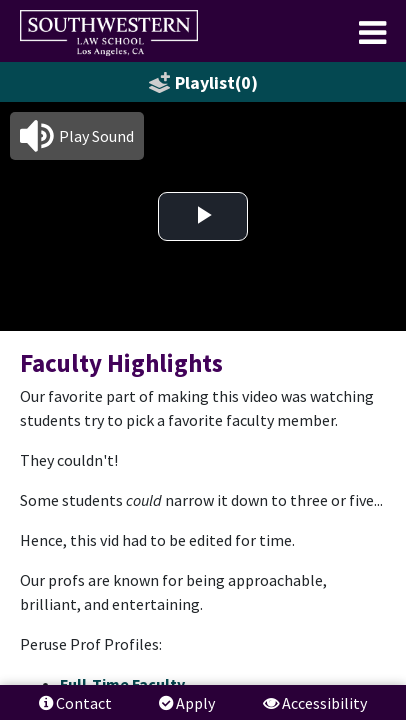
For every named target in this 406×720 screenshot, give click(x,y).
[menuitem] (109, 33)
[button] (77, 136)
